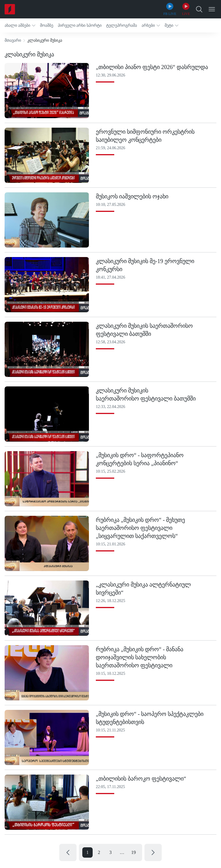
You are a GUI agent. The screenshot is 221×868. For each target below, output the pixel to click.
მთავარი (13, 40)
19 (134, 852)
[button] (20, 25)
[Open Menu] (212, 9)
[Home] (10, 9)
